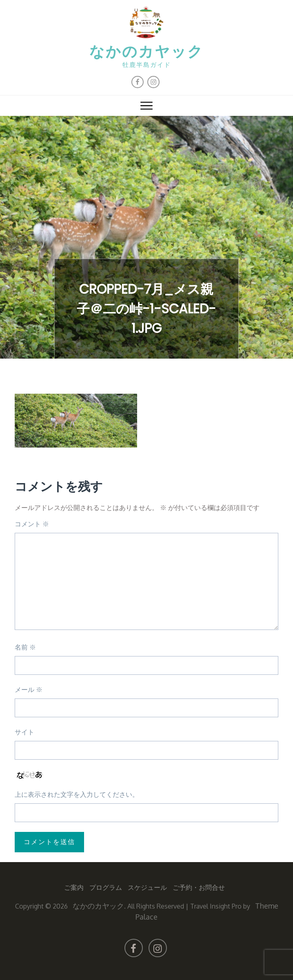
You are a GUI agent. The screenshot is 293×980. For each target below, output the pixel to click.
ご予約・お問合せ (199, 887)
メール (29, 690)
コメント (32, 524)
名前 (25, 647)
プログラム (106, 887)
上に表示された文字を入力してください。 (77, 794)
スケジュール (147, 887)
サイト (24, 732)
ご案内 (74, 887)
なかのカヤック (146, 52)
